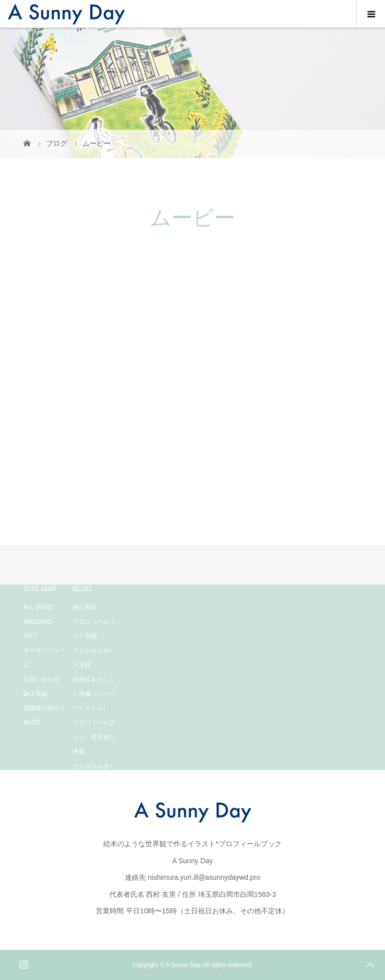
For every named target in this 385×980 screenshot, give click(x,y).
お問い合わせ (42, 679)
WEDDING (38, 622)
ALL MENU (39, 607)
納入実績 (36, 694)
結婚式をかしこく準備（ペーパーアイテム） (94, 694)
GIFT (30, 636)
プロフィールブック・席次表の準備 (94, 737)
